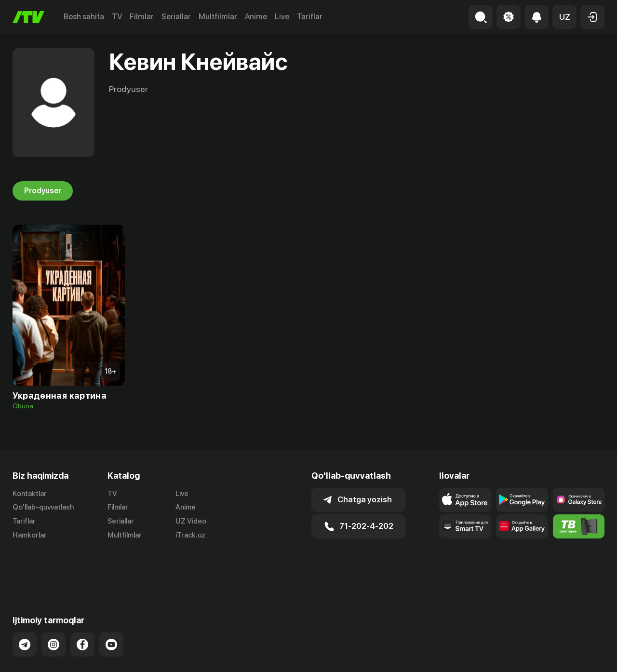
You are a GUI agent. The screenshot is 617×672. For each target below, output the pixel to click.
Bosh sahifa (84, 17)
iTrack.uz (190, 535)
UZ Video (191, 521)
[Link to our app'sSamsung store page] (579, 500)
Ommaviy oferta (511, 655)
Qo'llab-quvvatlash (43, 507)
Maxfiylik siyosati (577, 655)
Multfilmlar (218, 17)
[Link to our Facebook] (82, 605)
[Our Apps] (465, 526)
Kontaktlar (30, 494)
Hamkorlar (30, 535)
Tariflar (310, 17)
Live (282, 17)
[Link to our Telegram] (25, 605)
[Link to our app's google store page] (522, 500)
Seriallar (176, 17)
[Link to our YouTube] (111, 605)
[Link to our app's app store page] (465, 500)
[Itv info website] (579, 526)
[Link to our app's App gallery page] (522, 526)
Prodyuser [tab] (43, 191)
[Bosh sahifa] (28, 17)
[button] (564, 17)
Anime (256, 17)
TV (117, 17)
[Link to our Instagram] (54, 605)
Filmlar (142, 17)
